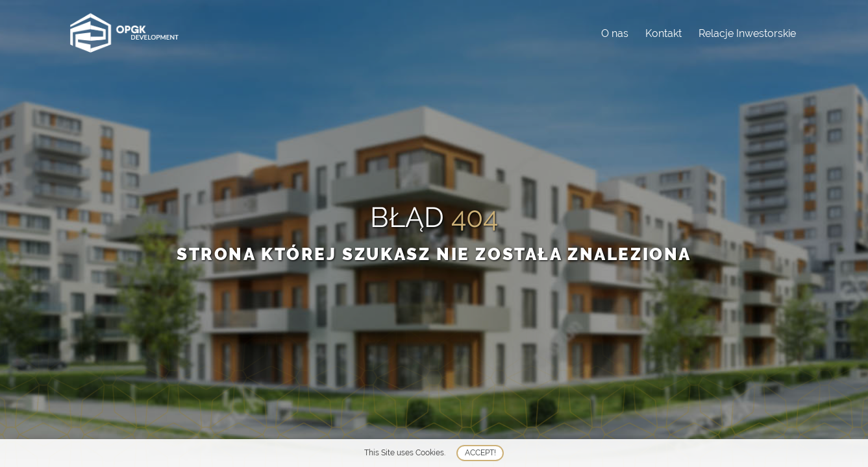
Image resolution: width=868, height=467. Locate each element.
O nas (615, 33)
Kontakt (663, 33)
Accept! (480, 453)
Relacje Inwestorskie (747, 33)
